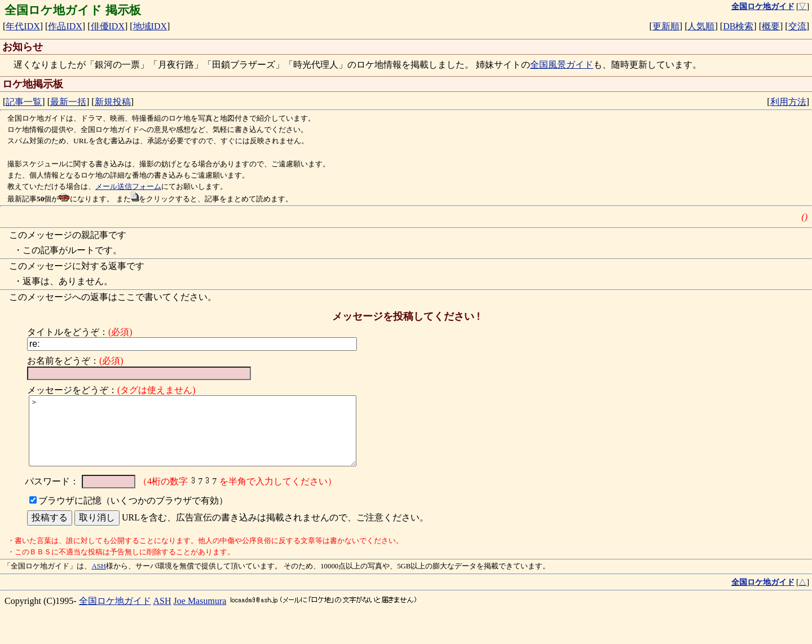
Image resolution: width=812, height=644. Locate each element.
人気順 (701, 26)
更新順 (666, 26)
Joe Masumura (200, 614)
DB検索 (738, 26)
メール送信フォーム (128, 186)
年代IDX (23, 26)
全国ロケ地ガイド (115, 614)
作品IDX (65, 26)
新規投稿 (113, 102)
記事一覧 (24, 102)
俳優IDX (108, 26)
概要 (771, 26)
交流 (797, 26)
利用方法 (788, 102)
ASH (99, 580)
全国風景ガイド (562, 65)
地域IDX (150, 26)
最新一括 (68, 102)
